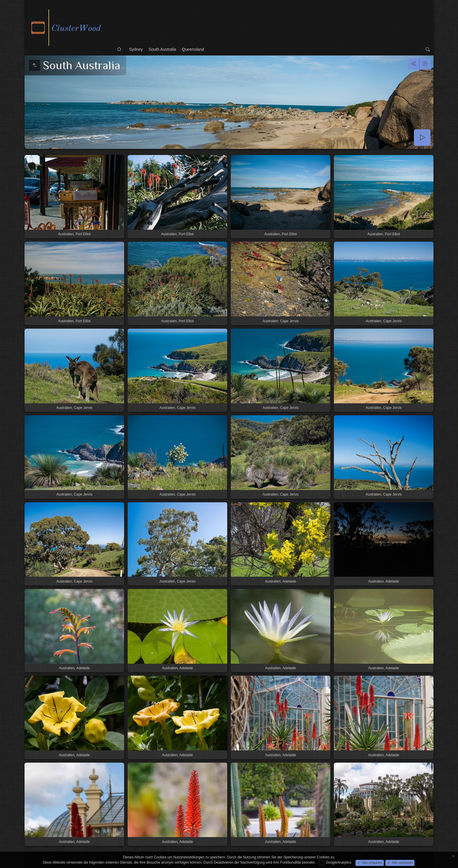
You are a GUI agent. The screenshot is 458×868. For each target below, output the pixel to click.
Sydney (136, 49)
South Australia (162, 49)
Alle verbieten (402, 862)
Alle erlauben (372, 862)
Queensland (193, 49)
